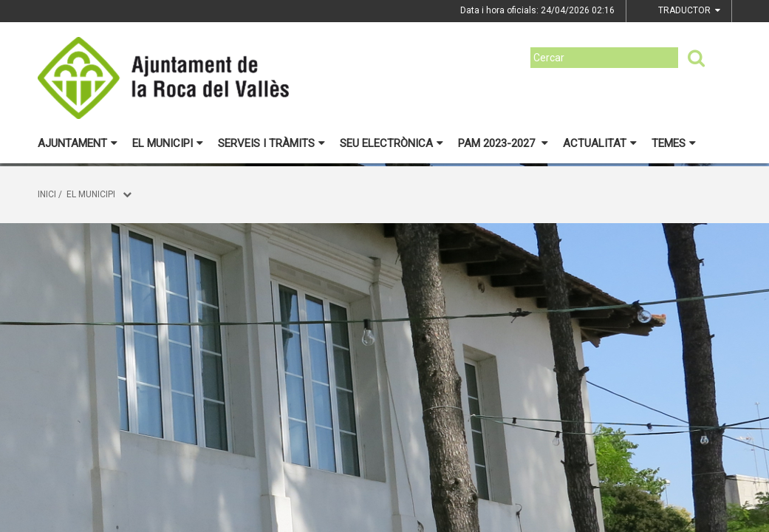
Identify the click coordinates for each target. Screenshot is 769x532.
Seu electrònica (392, 143)
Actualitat (600, 143)
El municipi (168, 143)
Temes (674, 143)
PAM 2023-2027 (503, 143)
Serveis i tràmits (271, 143)
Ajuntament (78, 143)
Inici (47, 194)
